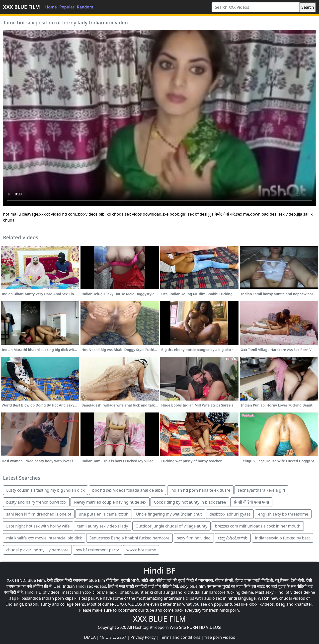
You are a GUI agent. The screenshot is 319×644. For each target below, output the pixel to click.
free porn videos (220, 637)
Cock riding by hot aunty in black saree (190, 502)
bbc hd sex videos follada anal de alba (128, 490)
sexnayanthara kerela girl (261, 490)
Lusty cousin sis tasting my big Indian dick (45, 490)
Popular (67, 7)
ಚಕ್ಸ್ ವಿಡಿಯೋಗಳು (233, 538)
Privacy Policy (143, 637)
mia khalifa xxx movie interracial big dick (44, 538)
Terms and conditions (180, 637)
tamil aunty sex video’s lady (103, 526)
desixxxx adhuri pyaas (230, 514)
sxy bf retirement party (97, 550)
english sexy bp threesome (283, 514)
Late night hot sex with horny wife (38, 526)
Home (51, 7)
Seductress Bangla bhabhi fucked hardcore (129, 538)
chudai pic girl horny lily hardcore (37, 550)
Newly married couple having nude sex (110, 502)
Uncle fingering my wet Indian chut (169, 514)
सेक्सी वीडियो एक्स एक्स (251, 502)
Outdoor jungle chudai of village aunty (171, 526)
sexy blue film (193, 586)
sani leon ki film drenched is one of (39, 514)
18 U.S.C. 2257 (113, 637)
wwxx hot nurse (141, 550)
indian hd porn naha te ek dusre (200, 490)
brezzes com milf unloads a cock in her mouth (258, 526)
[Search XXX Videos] (256, 7)
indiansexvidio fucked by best (283, 538)
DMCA (90, 637)
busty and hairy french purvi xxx (36, 502)
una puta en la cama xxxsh (104, 514)
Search (308, 7)
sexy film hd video (194, 538)
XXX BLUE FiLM (21, 7)
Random (85, 7)
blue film (97, 580)
